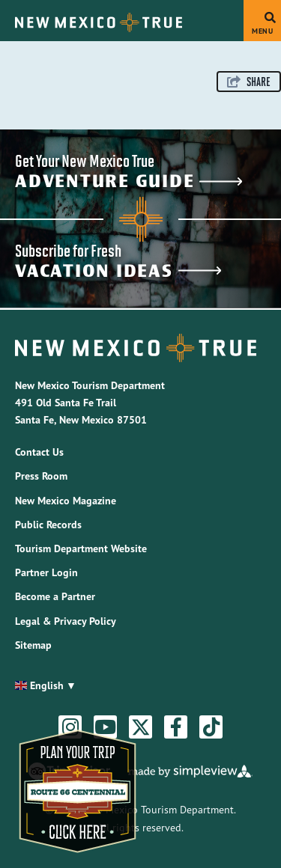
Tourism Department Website (81, 548)
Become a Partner (55, 596)
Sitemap (33, 645)
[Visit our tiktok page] (211, 727)
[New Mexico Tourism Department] (99, 22)
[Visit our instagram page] (70, 727)
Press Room (41, 476)
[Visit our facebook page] (176, 727)
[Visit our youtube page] (105, 727)
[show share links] (249, 82)
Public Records (48, 525)
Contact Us (39, 452)
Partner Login (46, 572)
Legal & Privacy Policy (66, 621)
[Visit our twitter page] (141, 727)
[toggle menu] (262, 21)
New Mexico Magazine (66, 501)
